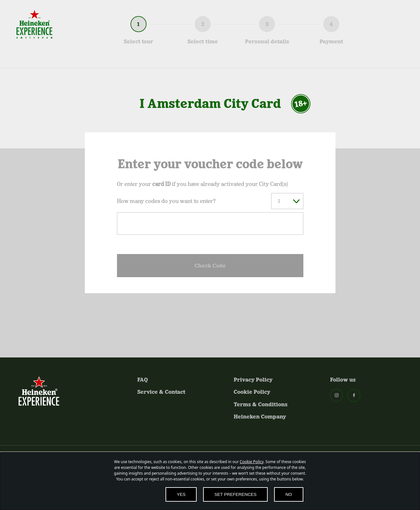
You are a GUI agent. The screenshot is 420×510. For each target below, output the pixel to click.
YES (181, 494)
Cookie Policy (252, 392)
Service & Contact (161, 392)
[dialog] (210, 481)
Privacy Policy (253, 380)
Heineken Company (260, 417)
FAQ (143, 380)
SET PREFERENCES (235, 494)
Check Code (210, 266)
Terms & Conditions (261, 404)
